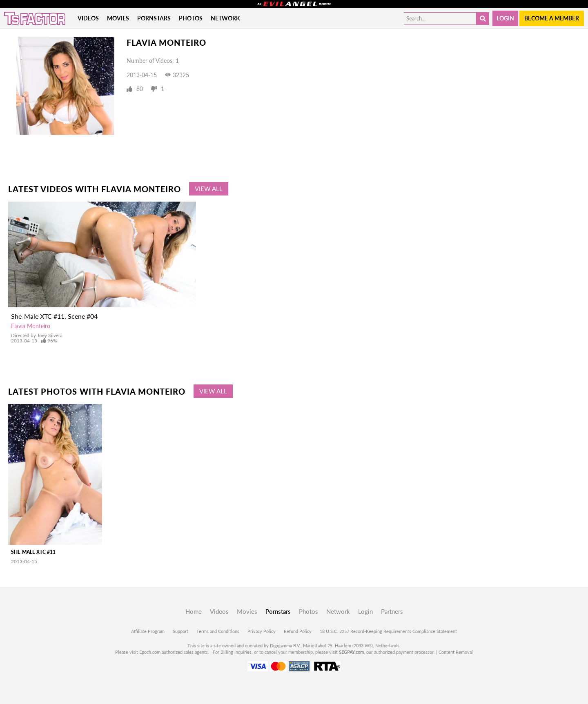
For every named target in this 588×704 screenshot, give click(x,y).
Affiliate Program (148, 631)
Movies (118, 18)
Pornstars (154, 18)
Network (225, 18)
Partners (392, 611)
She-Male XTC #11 (33, 552)
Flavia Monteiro (31, 326)
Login (505, 18)
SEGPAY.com (351, 652)
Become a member (552, 18)
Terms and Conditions (218, 631)
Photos (191, 18)
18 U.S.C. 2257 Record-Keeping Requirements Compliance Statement (388, 631)
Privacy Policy (262, 631)
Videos (88, 18)
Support (180, 631)
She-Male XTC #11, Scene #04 (54, 316)
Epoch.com (150, 652)
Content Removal (456, 652)
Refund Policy (298, 631)
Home (194, 611)
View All (209, 189)
